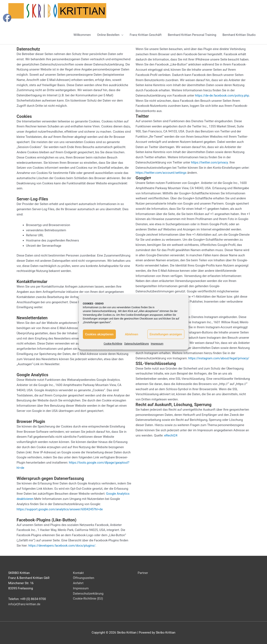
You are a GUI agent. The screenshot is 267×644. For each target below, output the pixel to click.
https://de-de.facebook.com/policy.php (222, 96)
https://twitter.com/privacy (209, 162)
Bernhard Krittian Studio (239, 35)
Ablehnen (131, 334)
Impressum (157, 344)
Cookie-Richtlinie (113, 344)
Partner (143, 573)
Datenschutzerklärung (104, 311)
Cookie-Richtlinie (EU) (88, 599)
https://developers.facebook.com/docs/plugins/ (62, 546)
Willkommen (82, 35)
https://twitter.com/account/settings (161, 173)
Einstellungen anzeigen (166, 334)
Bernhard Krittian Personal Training (192, 35)
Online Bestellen (108, 35)
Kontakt (78, 573)
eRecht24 (171, 435)
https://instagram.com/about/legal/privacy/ (219, 358)
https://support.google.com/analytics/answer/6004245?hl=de (60, 509)
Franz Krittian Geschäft (146, 35)
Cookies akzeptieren (99, 334)
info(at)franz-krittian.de (24, 604)
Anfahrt (78, 583)
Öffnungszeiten (84, 578)
